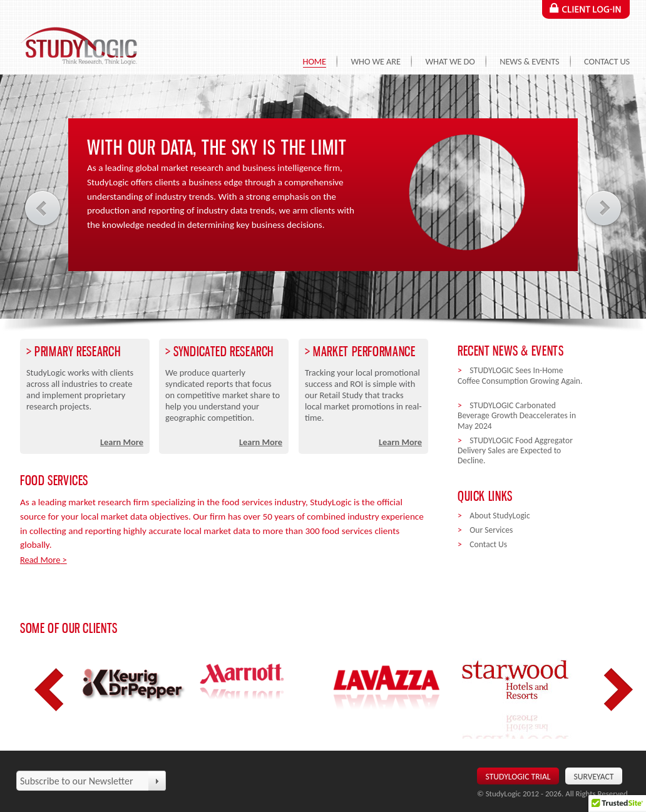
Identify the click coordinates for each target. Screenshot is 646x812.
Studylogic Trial (518, 777)
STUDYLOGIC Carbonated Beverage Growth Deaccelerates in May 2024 (517, 416)
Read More (40, 560)
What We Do (450, 61)
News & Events (529, 61)
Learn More (122, 442)
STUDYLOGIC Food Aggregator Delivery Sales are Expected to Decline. (515, 451)
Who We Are (375, 61)
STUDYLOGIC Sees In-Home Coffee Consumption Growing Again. (520, 381)
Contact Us (607, 61)
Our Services (491, 530)
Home (315, 61)
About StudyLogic (500, 516)
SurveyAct (594, 777)
